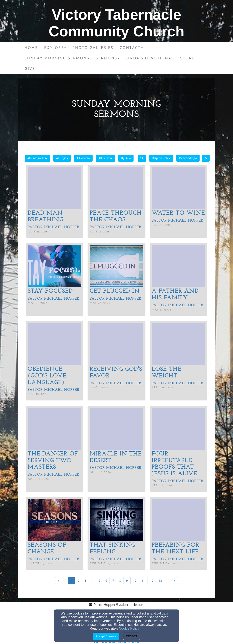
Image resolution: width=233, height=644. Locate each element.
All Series (105, 158)
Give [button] (30, 68)
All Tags (62, 158)
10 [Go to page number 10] (135, 580)
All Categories (38, 158)
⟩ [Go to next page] (168, 580)
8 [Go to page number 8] (120, 580)
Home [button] (31, 47)
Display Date (161, 158)
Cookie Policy (129, 628)
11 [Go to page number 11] (143, 580)
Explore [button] (55, 47)
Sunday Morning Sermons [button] (57, 58)
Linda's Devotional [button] (150, 58)
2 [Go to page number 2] (79, 580)
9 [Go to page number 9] (127, 580)
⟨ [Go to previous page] (65, 580)
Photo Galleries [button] (93, 47)
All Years (83, 158)
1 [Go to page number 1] (72, 580)
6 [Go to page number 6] (106, 580)
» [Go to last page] (174, 580)
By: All (126, 158)
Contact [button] (131, 47)
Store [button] (187, 58)
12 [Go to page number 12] (152, 580)
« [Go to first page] (59, 580)
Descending (188, 158)
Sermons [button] (108, 58)
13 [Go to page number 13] (160, 580)
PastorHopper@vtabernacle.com (119, 605)
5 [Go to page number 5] (99, 580)
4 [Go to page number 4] (92, 580)
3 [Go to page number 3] (85, 580)
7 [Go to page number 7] (113, 580)
